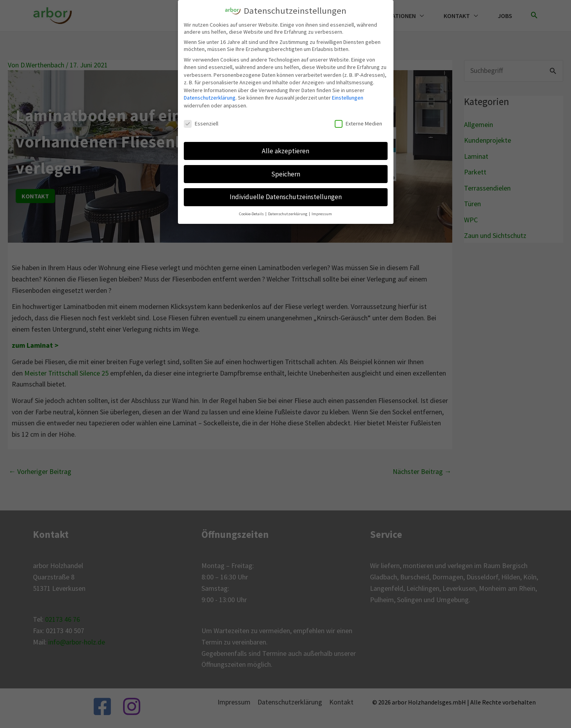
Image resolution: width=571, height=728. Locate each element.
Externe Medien (358, 122)
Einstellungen (348, 96)
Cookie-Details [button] (252, 212)
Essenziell (201, 122)
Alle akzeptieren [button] (285, 149)
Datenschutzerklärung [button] (288, 212)
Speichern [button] (286, 172)
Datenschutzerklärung (210, 96)
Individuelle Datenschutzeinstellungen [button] (286, 195)
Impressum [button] (322, 212)
